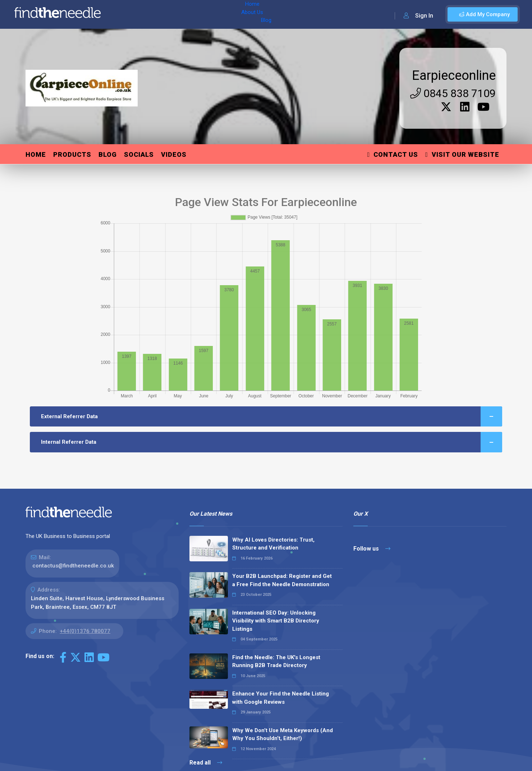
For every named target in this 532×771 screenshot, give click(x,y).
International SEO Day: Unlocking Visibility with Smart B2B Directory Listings (276, 621)
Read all (206, 763)
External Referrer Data (272, 417)
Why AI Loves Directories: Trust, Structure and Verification (273, 544)
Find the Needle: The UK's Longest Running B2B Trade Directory (276, 661)
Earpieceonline (454, 76)
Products (72, 154)
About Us (154, 14)
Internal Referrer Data (272, 442)
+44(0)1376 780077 (85, 631)
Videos (174, 154)
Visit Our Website (462, 154)
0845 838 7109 (453, 93)
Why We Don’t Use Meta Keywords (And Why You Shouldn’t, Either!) (283, 734)
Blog (179, 14)
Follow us (372, 549)
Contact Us (393, 154)
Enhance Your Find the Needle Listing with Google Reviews (281, 698)
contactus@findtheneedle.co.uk (73, 566)
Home (127, 14)
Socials (139, 154)
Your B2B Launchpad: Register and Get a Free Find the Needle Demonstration (282, 580)
